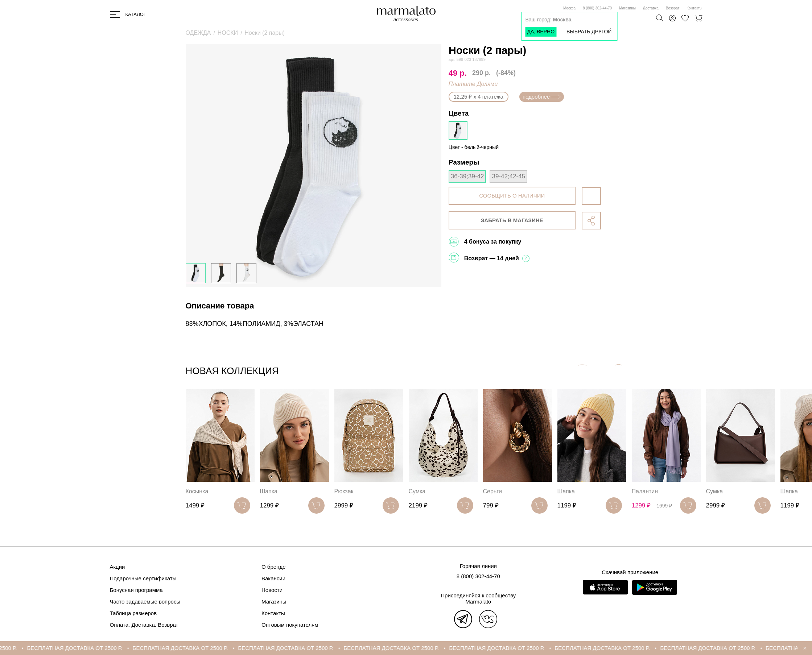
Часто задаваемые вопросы (145, 602)
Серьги (492, 491)
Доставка (651, 8)
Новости (272, 590)
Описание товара (220, 306)
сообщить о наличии (512, 196)
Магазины (627, 8)
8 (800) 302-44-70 (597, 8)
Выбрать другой (589, 32)
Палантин (645, 491)
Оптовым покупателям (290, 625)
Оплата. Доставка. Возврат (144, 625)
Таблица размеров (133, 613)
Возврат (673, 8)
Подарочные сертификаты (143, 578)
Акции (118, 567)
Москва (569, 8)
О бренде (274, 567)
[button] (619, 372)
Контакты (694, 8)
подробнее (542, 97)
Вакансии (273, 578)
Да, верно (541, 32)
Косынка (197, 491)
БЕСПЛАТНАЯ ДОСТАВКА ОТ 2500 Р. (92, 648)
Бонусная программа (136, 590)
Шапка (269, 491)
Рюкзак (344, 491)
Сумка (417, 491)
